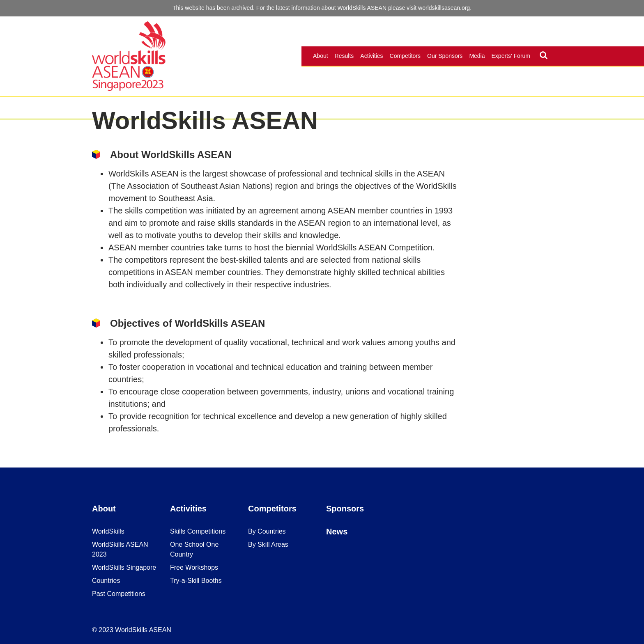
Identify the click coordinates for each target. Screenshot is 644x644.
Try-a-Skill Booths (196, 581)
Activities (371, 56)
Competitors (405, 56)
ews (340, 532)
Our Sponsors (445, 56)
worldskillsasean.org (444, 8)
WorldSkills (108, 531)
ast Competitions (121, 594)
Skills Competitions (198, 531)
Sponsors (345, 509)
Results (344, 56)
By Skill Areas (268, 544)
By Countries (267, 531)
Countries (106, 581)
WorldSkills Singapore (124, 567)
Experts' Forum (511, 56)
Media (477, 56)
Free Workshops (194, 567)
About (321, 56)
